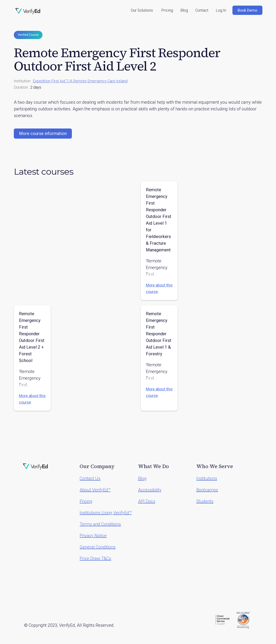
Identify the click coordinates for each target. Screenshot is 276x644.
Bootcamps (207, 490)
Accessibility (150, 490)
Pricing (167, 10)
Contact (202, 10)
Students (205, 501)
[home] (28, 11)
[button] (142, 10)
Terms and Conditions (100, 524)
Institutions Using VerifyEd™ (106, 513)
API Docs (147, 501)
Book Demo (247, 10)
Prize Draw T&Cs (95, 558)
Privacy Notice (93, 536)
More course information (43, 133)
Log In (221, 10)
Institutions (207, 478)
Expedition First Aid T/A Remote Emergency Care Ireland (80, 81)
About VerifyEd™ (95, 490)
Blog (184, 10)
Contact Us (90, 478)
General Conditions (98, 547)
